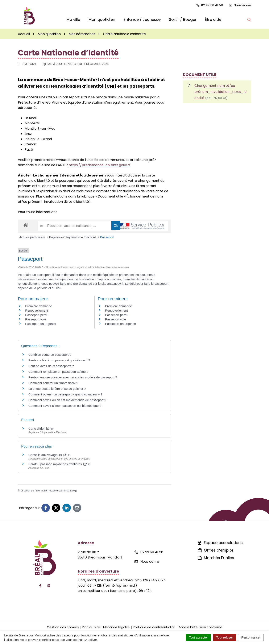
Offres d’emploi (218, 550)
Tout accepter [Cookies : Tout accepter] (198, 637)
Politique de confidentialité (154, 627)
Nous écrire (147, 562)
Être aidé (213, 19)
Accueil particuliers (33, 237)
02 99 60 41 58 (149, 552)
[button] (249, 20)
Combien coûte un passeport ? (50, 355)
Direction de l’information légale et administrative (49, 491)
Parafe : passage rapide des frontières (59, 464)
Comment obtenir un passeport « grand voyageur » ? (65, 394)
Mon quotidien (102, 19)
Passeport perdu (37, 315)
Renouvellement (37, 310)
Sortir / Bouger (183, 19)
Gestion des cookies (63, 627)
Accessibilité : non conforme (200, 627)
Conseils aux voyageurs (49, 455)
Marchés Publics (219, 558)
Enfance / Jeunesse (142, 19)
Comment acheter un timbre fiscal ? (53, 383)
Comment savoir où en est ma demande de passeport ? (67, 400)
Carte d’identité (41, 429)
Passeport (107, 237)
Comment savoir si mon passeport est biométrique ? (65, 406)
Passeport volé (36, 319)
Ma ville (73, 19)
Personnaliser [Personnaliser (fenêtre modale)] (251, 637)
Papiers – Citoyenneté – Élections (73, 237)
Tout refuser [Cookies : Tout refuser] (225, 637)
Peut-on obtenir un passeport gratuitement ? (59, 360)
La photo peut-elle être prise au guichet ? (57, 389)
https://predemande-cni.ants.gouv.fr (100, 165)
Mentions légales (116, 627)
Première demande (39, 306)
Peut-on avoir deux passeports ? (51, 366)
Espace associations (223, 543)
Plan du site (91, 627)
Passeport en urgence (41, 324)
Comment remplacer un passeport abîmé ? (58, 372)
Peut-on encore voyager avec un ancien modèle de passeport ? (73, 377)
